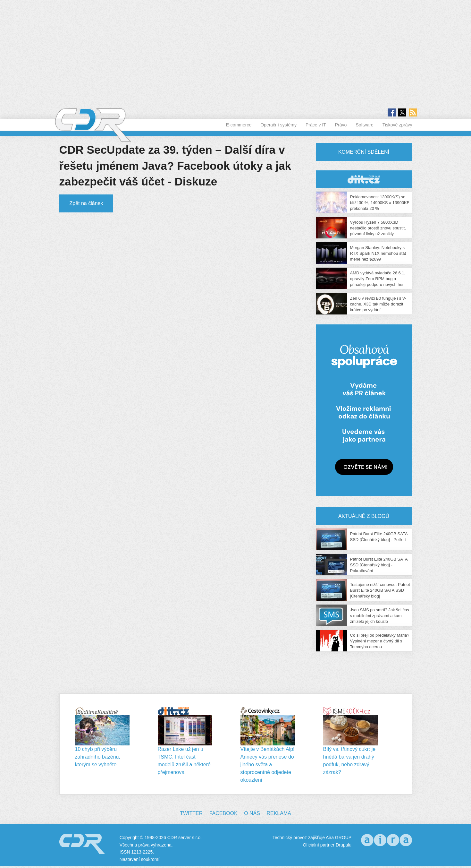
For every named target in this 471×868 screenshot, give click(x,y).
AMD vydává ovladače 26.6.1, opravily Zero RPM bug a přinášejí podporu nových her (378, 279)
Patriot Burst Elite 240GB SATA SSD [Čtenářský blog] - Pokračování (379, 565)
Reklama (279, 813)
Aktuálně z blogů (364, 516)
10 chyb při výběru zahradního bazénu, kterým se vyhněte (98, 757)
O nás (252, 813)
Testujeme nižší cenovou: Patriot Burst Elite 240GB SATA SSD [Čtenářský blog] (380, 590)
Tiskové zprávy (397, 125)
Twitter (191, 813)
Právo (341, 125)
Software (364, 125)
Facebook (223, 813)
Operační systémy (278, 125)
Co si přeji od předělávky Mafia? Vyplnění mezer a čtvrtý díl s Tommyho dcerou (380, 641)
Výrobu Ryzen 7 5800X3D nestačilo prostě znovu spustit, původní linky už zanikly (378, 228)
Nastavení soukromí (140, 859)
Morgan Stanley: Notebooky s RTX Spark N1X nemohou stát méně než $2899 (378, 253)
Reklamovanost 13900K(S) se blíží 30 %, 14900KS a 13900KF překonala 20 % (380, 203)
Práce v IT (316, 125)
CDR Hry (364, 179)
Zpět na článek (86, 203)
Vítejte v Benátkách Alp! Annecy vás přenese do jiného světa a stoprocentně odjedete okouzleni (268, 765)
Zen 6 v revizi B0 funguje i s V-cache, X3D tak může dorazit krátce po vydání (378, 304)
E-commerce (239, 125)
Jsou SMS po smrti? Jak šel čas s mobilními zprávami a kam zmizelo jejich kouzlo (380, 616)
